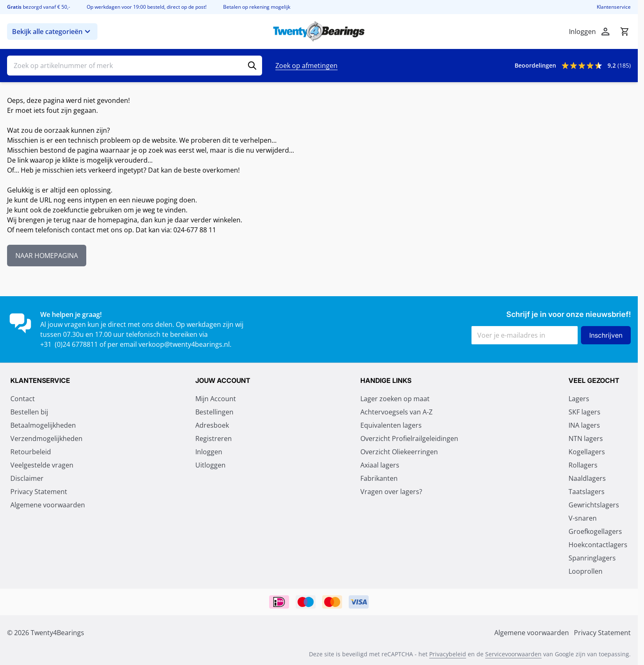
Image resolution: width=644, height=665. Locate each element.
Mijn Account (216, 399)
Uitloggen (210, 465)
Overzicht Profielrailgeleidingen (409, 438)
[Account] (605, 32)
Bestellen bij (29, 412)
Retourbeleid (31, 452)
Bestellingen (214, 412)
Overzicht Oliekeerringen (399, 452)
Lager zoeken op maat (395, 399)
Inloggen (209, 452)
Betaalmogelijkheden (43, 425)
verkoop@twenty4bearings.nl (184, 344)
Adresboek (212, 425)
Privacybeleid (448, 654)
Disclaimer (27, 478)
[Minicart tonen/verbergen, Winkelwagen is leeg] (625, 32)
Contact (23, 399)
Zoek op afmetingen (306, 66)
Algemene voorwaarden (48, 505)
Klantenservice (614, 7)
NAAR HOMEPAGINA (47, 256)
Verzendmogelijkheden (46, 438)
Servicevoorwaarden (513, 654)
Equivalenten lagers (391, 425)
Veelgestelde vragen (42, 465)
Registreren (214, 438)
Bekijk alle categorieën (52, 32)
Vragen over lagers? (391, 492)
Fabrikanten (379, 478)
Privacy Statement (39, 492)
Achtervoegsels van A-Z (396, 412)
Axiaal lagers (380, 465)
